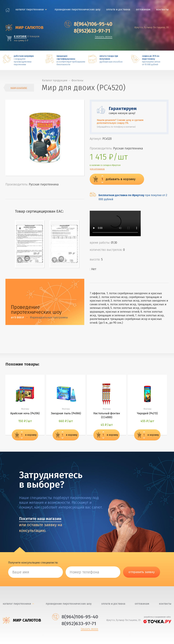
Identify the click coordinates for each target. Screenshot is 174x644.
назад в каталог (19, 88)
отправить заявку (142, 572)
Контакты (162, 9)
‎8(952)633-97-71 (87, 31)
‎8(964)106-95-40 (88, 24)
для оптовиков (97, 169)
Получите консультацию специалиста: (33, 563)
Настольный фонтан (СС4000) (107, 415)
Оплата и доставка (118, 9)
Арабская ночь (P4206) (25, 413)
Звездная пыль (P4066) (66, 413)
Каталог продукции (55, 80)
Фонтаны (77, 80)
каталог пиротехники (30, 9)
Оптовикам (143, 9)
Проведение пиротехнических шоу (77, 9)
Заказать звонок (104, 37)
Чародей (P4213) (147, 413)
